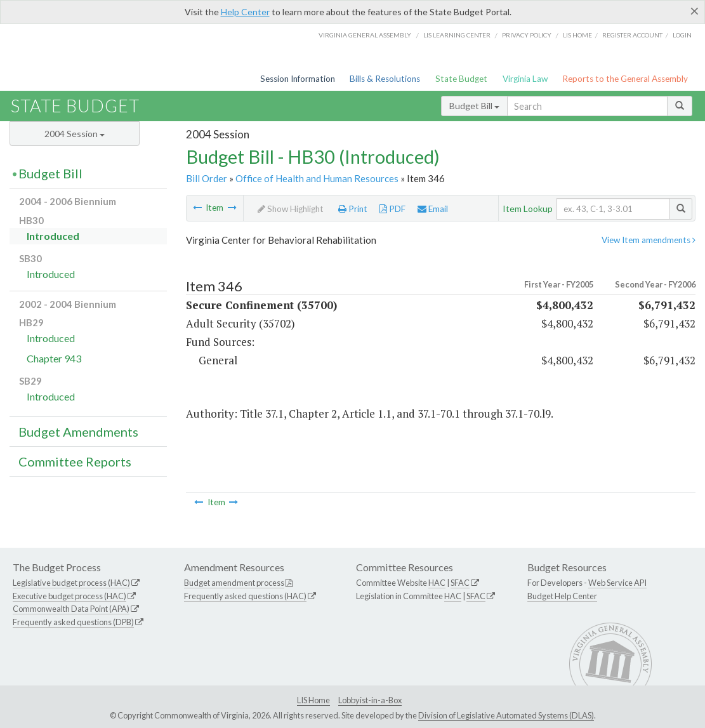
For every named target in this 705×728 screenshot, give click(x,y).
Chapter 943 (54, 358)
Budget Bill (474, 106)
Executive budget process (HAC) (69, 596)
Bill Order (207, 178)
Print (353, 209)
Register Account (632, 35)
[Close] (695, 11)
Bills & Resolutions (385, 79)
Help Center (245, 12)
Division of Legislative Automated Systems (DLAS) (506, 715)
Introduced (53, 236)
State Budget (461, 79)
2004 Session (75, 134)
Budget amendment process (234, 583)
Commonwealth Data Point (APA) (71, 609)
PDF (392, 209)
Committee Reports (75, 461)
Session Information (298, 79)
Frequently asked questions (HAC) (245, 596)
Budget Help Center (562, 596)
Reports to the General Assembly (625, 79)
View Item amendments (649, 240)
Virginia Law (525, 79)
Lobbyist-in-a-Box (370, 700)
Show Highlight (291, 209)
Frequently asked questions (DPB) (73, 622)
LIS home (577, 35)
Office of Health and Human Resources (317, 178)
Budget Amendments (78, 432)
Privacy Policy (527, 35)
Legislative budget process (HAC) (71, 583)
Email (433, 209)
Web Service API (617, 583)
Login (682, 35)
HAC (437, 583)
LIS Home (313, 700)
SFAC (460, 583)
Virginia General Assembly (365, 35)
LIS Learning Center (457, 35)
